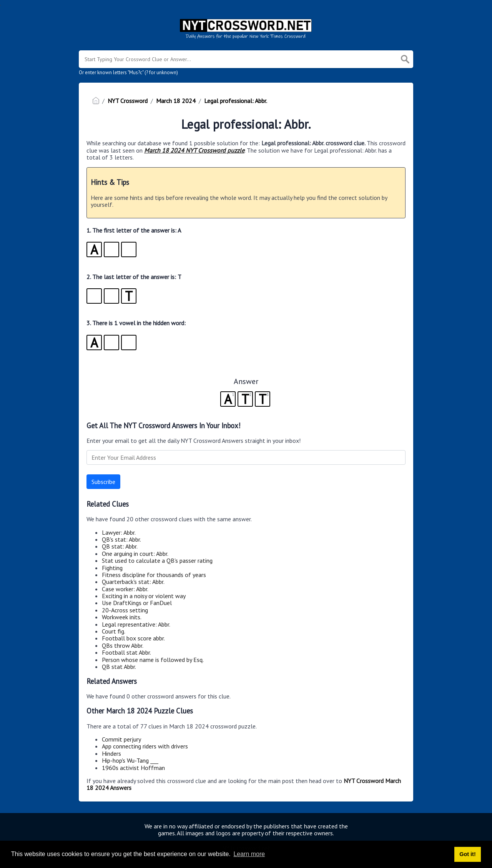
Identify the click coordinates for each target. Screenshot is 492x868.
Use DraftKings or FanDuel (137, 603)
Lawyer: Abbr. (119, 532)
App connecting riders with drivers (145, 746)
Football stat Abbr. (126, 652)
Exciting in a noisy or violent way (144, 596)
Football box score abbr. (133, 638)
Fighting (112, 568)
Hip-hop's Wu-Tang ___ (130, 760)
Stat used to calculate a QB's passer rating (157, 560)
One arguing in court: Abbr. (135, 554)
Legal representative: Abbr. (136, 624)
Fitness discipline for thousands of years (154, 575)
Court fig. (114, 631)
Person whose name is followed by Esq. (153, 660)
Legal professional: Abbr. (236, 101)
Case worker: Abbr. (125, 589)
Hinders (111, 753)
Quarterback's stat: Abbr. (133, 582)
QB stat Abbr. (119, 667)
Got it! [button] (467, 854)
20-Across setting (125, 610)
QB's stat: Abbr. (121, 539)
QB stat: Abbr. (120, 546)
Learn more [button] (249, 854)
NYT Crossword (128, 101)
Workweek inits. (122, 617)
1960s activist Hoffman (133, 768)
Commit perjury (121, 739)
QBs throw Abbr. (123, 645)
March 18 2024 (176, 101)
